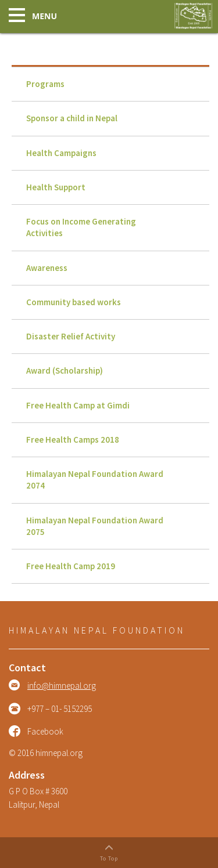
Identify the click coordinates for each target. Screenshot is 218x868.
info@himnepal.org (62, 686)
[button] (17, 15)
